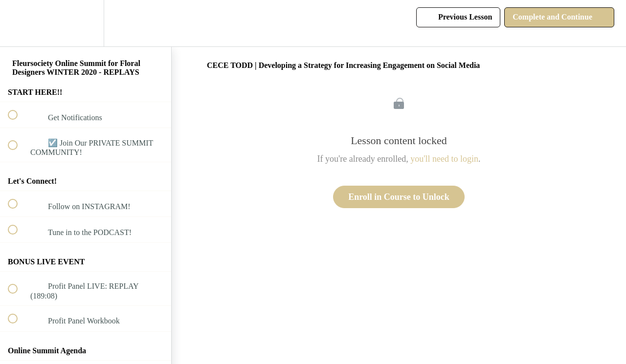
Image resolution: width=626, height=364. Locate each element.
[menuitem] (86, 23)
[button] (18, 23)
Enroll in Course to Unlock (399, 197)
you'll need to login (444, 159)
